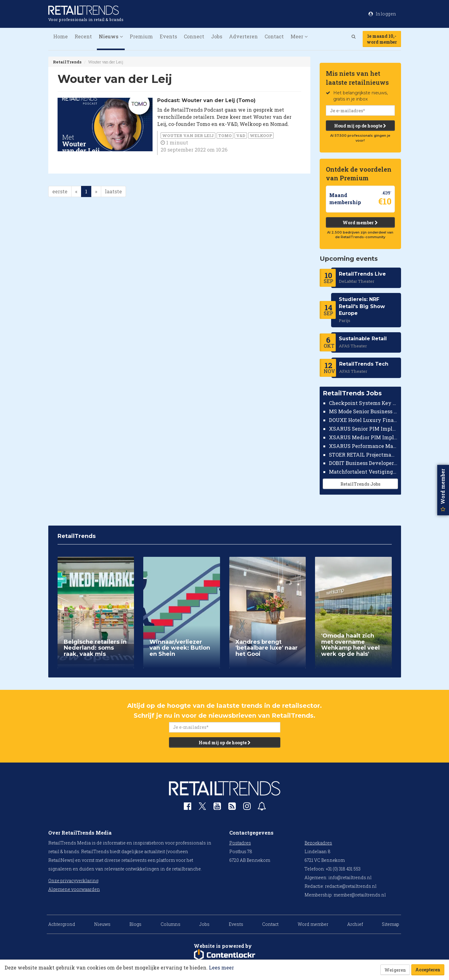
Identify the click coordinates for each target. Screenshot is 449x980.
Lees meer (221, 967)
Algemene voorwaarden (74, 889)
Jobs (217, 36)
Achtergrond (62, 924)
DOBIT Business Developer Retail (363, 463)
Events (168, 36)
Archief (355, 924)
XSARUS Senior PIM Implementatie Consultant (363, 429)
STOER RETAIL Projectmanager (363, 455)
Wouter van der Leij (188, 135)
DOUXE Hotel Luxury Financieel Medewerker (363, 420)
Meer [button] (299, 36)
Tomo (225, 135)
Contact (274, 36)
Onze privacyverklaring (73, 881)
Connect (194, 36)
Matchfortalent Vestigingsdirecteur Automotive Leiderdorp (363, 472)
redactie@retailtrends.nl (351, 886)
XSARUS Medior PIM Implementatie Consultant (363, 437)
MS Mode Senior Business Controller (363, 411)
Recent (83, 36)
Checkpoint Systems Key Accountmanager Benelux (363, 403)
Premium (141, 36)
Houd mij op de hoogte (360, 126)
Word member (360, 223)
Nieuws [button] (111, 36)
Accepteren (428, 970)
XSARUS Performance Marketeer (363, 446)
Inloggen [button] (382, 14)
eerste (60, 191)
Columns (171, 924)
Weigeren (395, 970)
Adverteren (243, 36)
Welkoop (261, 135)
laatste (113, 191)
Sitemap (391, 924)
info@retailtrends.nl (350, 877)
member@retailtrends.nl (360, 895)
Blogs (135, 924)
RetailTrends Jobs (360, 484)
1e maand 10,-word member (382, 39)
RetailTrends (67, 62)
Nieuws (102, 924)
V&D (241, 135)
